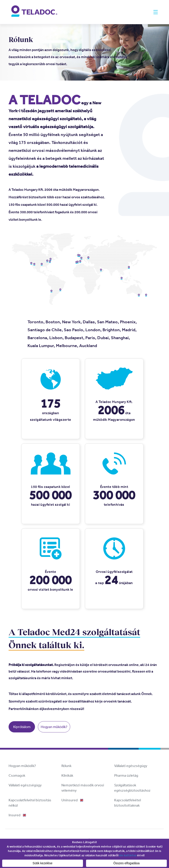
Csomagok (17, 775)
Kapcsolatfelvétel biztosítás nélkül (30, 803)
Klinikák (67, 775)
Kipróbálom (22, 727)
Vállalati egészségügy (131, 766)
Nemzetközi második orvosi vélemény (83, 788)
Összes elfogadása (126, 863)
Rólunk (66, 766)
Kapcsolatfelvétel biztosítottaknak (128, 803)
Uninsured (72, 800)
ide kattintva (128, 855)
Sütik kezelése (42, 863)
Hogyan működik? (54, 727)
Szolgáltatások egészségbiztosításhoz (132, 788)
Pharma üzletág (126, 775)
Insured (17, 815)
